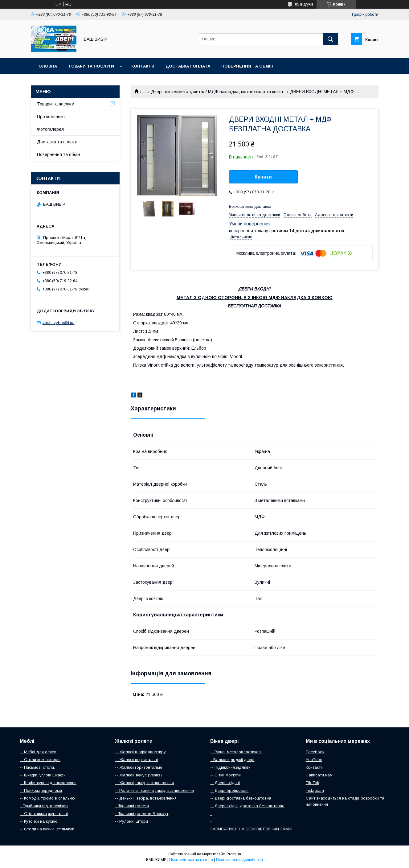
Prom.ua (234, 854)
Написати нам (319, 775)
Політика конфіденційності (239, 860)
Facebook (315, 752)
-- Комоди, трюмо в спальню (47, 798)
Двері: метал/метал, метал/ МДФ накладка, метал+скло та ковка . (218, 92)
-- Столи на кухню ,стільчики (47, 829)
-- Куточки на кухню (39, 821)
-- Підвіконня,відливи (230, 767)
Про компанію (51, 117)
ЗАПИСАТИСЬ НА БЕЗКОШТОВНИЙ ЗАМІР (251, 829)
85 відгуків (304, 4)
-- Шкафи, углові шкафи (43, 775)
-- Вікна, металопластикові (236, 752)
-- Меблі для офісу (38, 752)
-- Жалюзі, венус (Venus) (138, 775)
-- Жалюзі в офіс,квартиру (140, 752)
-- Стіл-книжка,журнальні (44, 814)
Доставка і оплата (188, 66)
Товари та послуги (91, 66)
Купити (263, 177)
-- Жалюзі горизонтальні (139, 767)
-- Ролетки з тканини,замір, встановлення (154, 790)
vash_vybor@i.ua (59, 323)
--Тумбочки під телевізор (44, 806)
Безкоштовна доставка (250, 206)
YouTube (314, 760)
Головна (47, 66)
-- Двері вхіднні (225, 783)
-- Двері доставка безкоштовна (241, 798)
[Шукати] (330, 39)
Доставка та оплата (57, 142)
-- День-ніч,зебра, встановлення (146, 798)
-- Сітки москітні (225, 775)
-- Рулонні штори (131, 821)
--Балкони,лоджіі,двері (232, 760)
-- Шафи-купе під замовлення (48, 783)
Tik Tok (313, 783)
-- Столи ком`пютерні (40, 760)
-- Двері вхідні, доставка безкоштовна (247, 806)
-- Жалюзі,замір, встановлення (144, 783)
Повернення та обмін (247, 66)
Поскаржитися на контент (191, 860)
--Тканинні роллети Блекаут (142, 814)
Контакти (143, 66)
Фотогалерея (50, 129)
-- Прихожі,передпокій (41, 790)
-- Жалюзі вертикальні (136, 760)
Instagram (315, 790)
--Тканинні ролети (132, 806)
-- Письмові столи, (37, 767)
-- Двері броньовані (229, 790)
